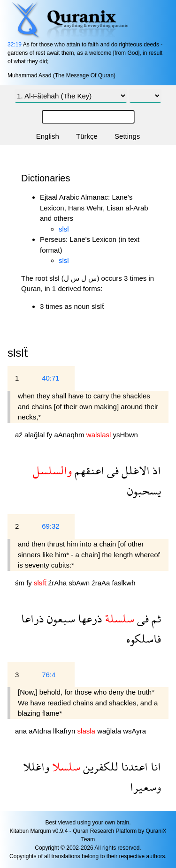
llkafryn (65, 731)
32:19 (15, 45)
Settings (127, 136)
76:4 (49, 675)
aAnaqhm (70, 435)
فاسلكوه (144, 639)
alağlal (36, 435)
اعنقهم (88, 470)
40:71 (51, 378)
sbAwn (80, 583)
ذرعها (89, 618)
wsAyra (134, 731)
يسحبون (144, 490)
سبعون (60, 618)
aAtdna (41, 731)
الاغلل (134, 470)
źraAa (102, 583)
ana (22, 731)
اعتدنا (133, 767)
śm (21, 583)
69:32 (51, 526)
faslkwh (124, 583)
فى (111, 470)
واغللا (36, 767)
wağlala (110, 731)
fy (51, 435)
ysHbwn (125, 435)
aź (20, 435)
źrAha (58, 583)
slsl (64, 229)
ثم (155, 618)
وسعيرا (145, 787)
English (48, 136)
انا (154, 767)
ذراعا (33, 618)
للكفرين (99, 767)
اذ (155, 470)
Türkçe (87, 136)
